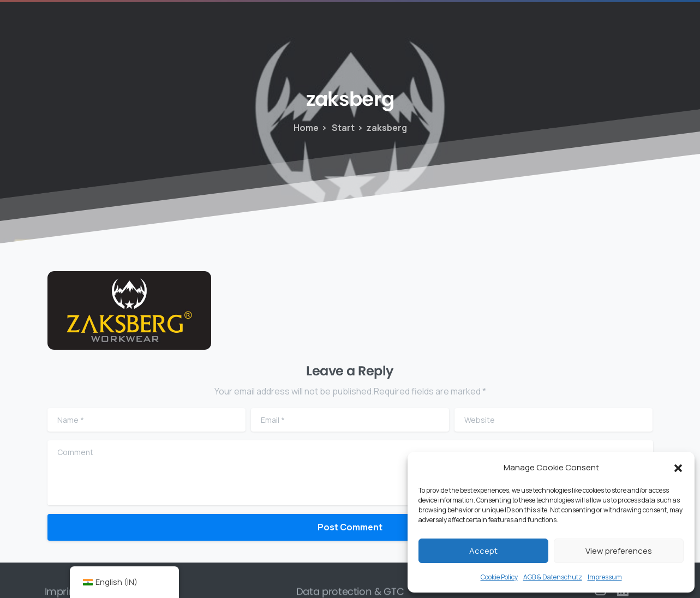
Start (337, 128)
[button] (678, 468)
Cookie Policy (499, 577)
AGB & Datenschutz (553, 577)
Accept (483, 551)
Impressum (605, 577)
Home (306, 128)
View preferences (619, 551)
